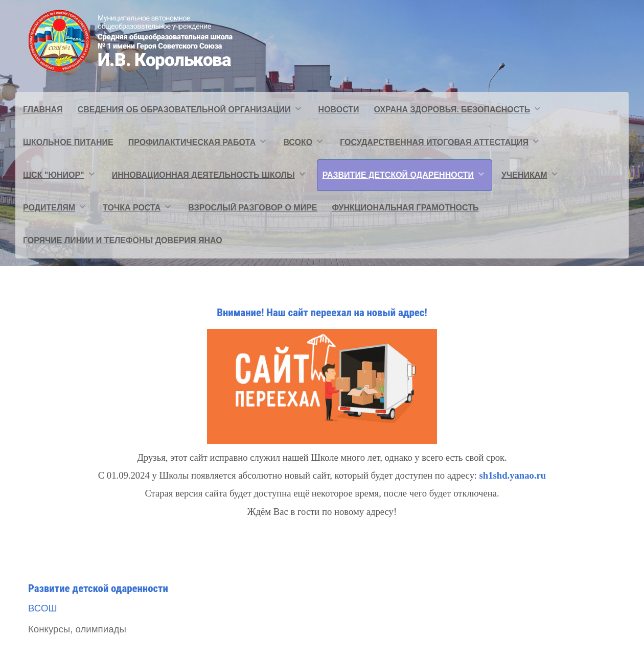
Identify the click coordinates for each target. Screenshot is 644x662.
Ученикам (524, 175)
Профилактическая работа (192, 142)
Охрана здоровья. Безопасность (452, 110)
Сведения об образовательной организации (184, 110)
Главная (43, 110)
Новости (339, 110)
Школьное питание (68, 142)
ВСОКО (298, 142)
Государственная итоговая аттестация (434, 142)
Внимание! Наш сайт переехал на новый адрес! (322, 313)
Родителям (49, 208)
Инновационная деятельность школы (203, 175)
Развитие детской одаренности (398, 175)
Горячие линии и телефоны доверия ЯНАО (123, 240)
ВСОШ (43, 608)
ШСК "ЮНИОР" (54, 175)
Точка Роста (132, 208)
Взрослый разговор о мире (252, 208)
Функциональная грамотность (406, 208)
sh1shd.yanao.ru (513, 475)
